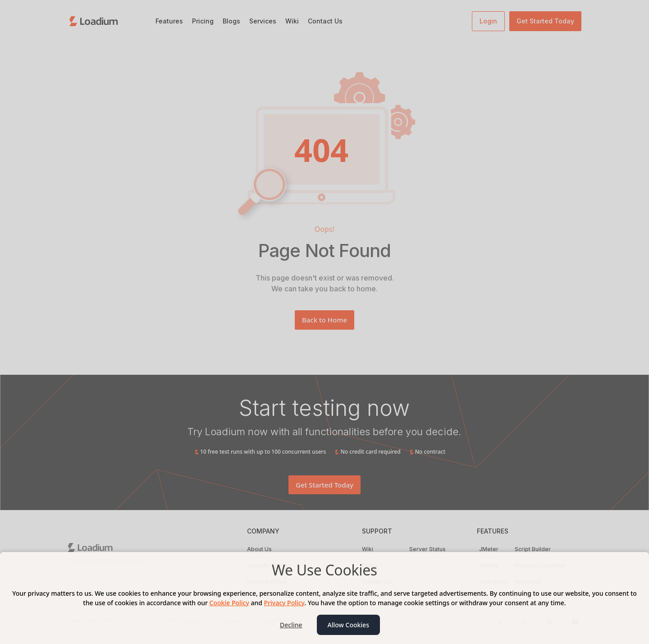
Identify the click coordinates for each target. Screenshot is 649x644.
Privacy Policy (284, 603)
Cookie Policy (229, 603)
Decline (291, 625)
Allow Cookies (348, 625)
